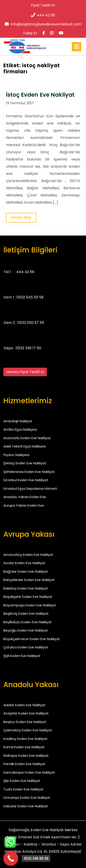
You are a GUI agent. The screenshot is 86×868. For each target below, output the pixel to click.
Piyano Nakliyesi (16, 455)
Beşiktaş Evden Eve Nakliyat (26, 613)
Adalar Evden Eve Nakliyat (24, 705)
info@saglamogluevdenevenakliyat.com (43, 24)
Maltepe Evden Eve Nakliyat (26, 756)
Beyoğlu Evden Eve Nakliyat (26, 630)
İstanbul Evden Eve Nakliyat (26, 480)
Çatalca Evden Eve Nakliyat (26, 647)
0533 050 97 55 (31, 323)
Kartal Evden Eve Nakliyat (24, 747)
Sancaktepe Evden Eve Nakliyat (29, 772)
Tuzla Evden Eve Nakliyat (23, 789)
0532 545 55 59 (30, 297)
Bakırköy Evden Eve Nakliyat (26, 588)
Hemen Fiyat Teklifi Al (25, 372)
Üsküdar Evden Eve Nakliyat (26, 806)
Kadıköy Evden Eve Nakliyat (25, 739)
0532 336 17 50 (28, 348)
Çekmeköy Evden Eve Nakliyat (28, 730)
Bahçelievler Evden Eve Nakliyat (29, 580)
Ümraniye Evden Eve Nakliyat (27, 798)
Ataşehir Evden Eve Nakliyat (26, 713)
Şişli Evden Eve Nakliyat (22, 656)
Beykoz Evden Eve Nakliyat (25, 722)
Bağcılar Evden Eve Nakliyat (26, 571)
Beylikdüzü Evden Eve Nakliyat (28, 622)
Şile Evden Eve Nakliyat (22, 781)
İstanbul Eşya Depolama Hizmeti (30, 489)
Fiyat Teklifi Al (43, 5)
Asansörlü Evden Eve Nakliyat (27, 438)
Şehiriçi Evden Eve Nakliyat (25, 463)
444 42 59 (43, 15)
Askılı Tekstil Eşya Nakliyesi (25, 446)
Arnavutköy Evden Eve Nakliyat (28, 555)
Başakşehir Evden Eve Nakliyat (28, 597)
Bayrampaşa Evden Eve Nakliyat (30, 605)
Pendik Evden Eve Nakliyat (24, 764)
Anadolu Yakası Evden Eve (25, 497)
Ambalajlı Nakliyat (18, 421)
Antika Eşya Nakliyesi (20, 429)
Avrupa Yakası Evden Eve (24, 505)
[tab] (77, 47)
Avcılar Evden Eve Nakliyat (24, 563)
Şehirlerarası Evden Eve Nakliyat (29, 472)
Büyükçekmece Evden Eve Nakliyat (32, 639)
